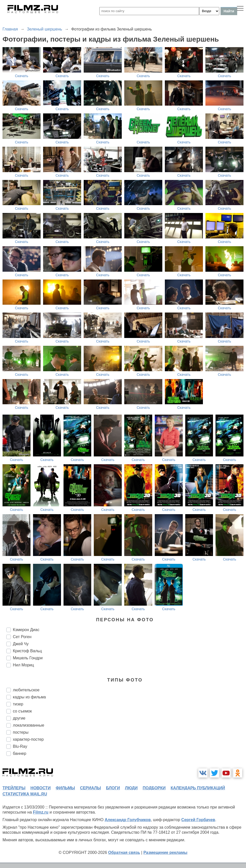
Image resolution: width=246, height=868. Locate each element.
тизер (18, 704)
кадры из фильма (29, 697)
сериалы (90, 788)
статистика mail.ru (25, 794)
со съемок (22, 711)
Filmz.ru (41, 812)
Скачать (22, 76)
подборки (154, 788)
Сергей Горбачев (198, 820)
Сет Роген (22, 637)
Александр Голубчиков (128, 820)
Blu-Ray (20, 746)
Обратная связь (124, 852)
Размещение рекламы (165, 852)
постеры (21, 732)
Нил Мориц (23, 665)
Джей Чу (21, 644)
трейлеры (14, 788)
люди (131, 788)
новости (41, 788)
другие (19, 718)
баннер (20, 753)
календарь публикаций (198, 788)
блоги (113, 788)
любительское (26, 690)
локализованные (28, 725)
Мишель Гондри (28, 658)
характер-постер (28, 739)
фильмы (65, 788)
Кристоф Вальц (27, 651)
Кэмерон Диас (26, 630)
